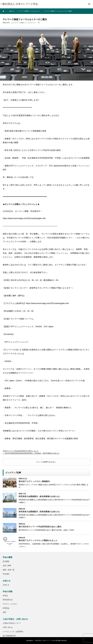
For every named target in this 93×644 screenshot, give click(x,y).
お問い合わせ (8, 627)
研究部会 (6, 608)
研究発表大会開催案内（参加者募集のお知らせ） (40, 496)
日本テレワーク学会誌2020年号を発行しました (21, 451)
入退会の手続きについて (12, 623)
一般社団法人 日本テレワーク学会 (45, 640)
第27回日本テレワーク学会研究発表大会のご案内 (40, 527)
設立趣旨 (6, 561)
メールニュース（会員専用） (14, 632)
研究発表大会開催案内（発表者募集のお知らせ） (40, 512)
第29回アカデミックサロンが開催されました (38, 540)
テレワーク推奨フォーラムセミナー (25, 23)
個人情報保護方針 (9, 636)
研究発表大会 (8, 600)
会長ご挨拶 (7, 566)
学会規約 (6, 574)
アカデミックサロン (10, 604)
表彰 (4, 612)
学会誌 (5, 596)
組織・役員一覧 (9, 570)
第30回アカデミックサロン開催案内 (34, 481)
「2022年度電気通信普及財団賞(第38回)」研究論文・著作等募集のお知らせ (31, 453)
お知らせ (6, 585)
